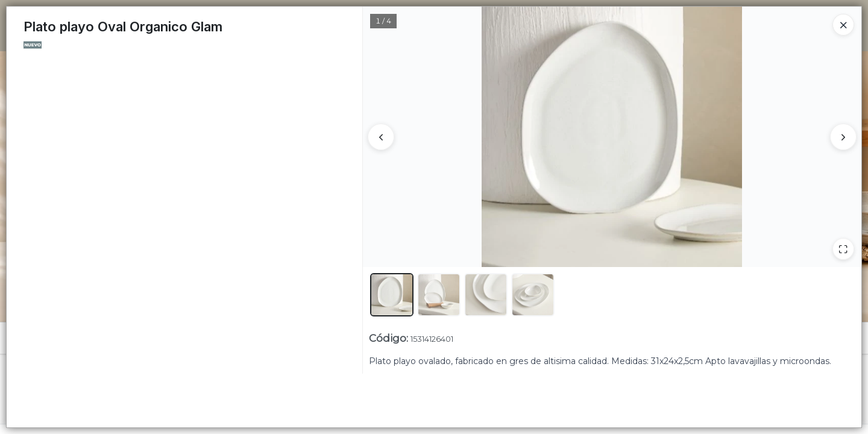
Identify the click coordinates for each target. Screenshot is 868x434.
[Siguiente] (843, 137)
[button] (392, 295)
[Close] (843, 25)
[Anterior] (381, 137)
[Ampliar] (843, 249)
